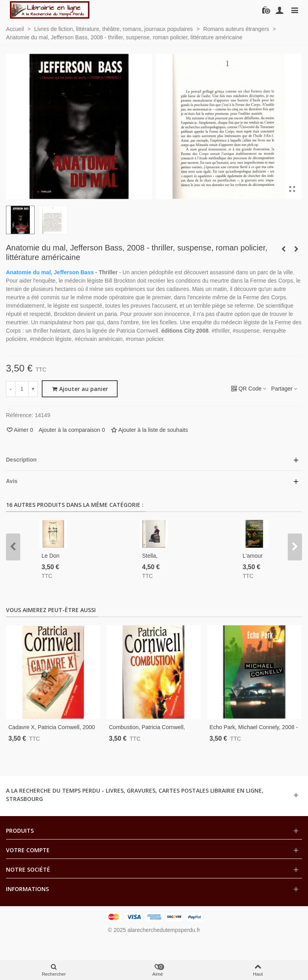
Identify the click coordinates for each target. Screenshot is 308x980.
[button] (13, 547)
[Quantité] (22, 389)
